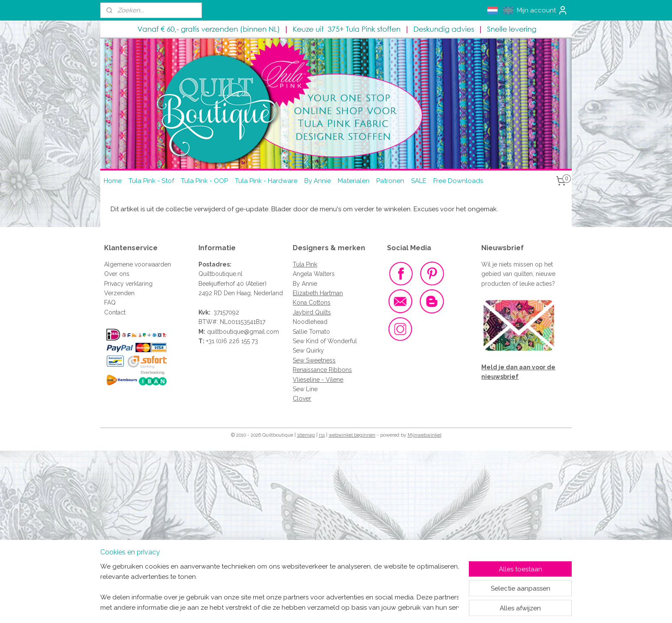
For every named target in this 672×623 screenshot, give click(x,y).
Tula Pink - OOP (204, 181)
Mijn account (542, 10)
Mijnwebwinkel (424, 435)
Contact (115, 312)
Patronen (390, 181)
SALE (419, 181)
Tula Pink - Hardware (266, 181)
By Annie (318, 181)
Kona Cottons (312, 303)
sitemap (306, 435)
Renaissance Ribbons (322, 370)
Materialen (354, 181)
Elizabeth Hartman (318, 293)
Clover (302, 398)
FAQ (110, 303)
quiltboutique (225, 332)
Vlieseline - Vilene (318, 380)
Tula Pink (305, 264)
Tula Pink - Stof (151, 181)
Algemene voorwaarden (138, 264)
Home (113, 181)
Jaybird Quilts (312, 312)
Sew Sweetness (314, 360)
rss (322, 435)
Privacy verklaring (128, 284)
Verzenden (119, 293)
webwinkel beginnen (352, 435)
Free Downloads (458, 181)
